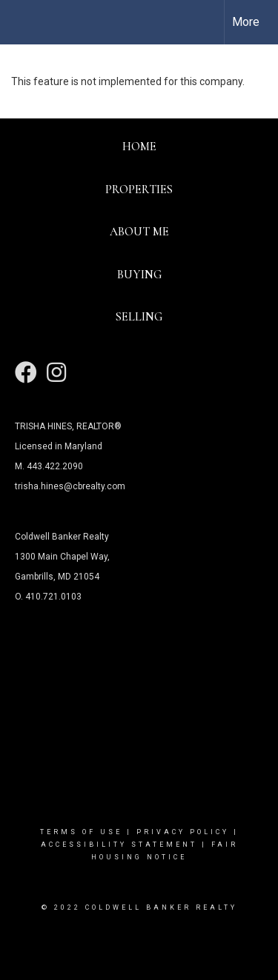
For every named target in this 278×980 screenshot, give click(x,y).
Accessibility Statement (119, 845)
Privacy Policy (183, 832)
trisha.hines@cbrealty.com (70, 486)
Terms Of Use (81, 832)
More (246, 22)
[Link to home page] (24, 22)
